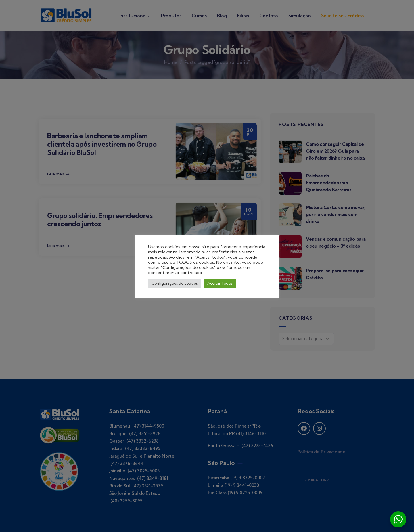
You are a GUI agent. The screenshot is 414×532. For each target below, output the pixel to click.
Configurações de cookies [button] (175, 283)
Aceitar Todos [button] (220, 283)
